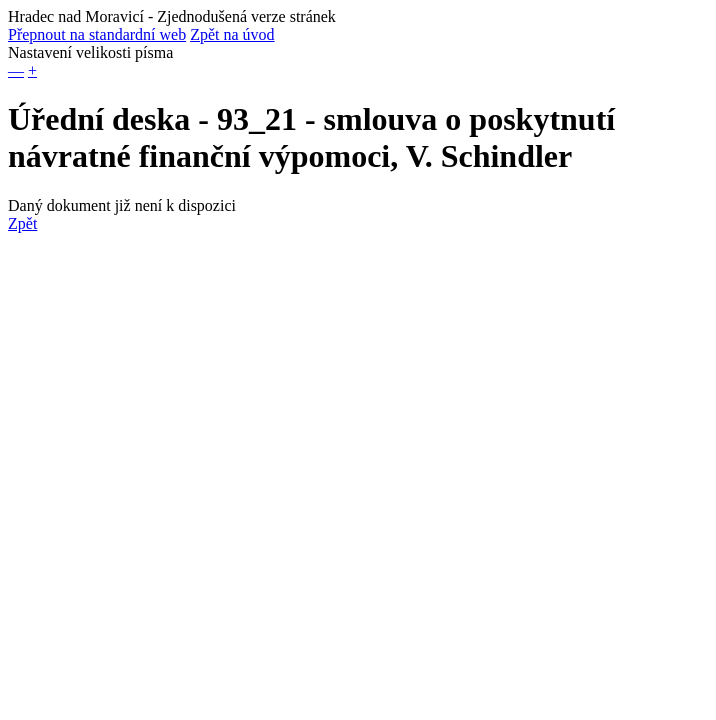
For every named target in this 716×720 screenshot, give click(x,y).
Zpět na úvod (232, 34)
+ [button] (32, 70)
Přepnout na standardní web (97, 34)
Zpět (22, 223)
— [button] (16, 70)
